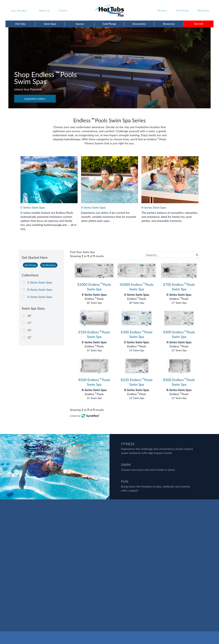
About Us (44, 10)
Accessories (139, 24)
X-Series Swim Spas (137, 295)
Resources (169, 24)
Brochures (203, 10)
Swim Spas (50, 24)
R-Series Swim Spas (94, 390)
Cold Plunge (109, 24)
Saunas (80, 24)
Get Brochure (49, 265)
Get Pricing (182, 10)
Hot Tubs (20, 24)
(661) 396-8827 (19, 11)
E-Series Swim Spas (94, 295)
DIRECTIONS (14, 589)
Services (162, 10)
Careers (63, 10)
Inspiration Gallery (35, 99)
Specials (199, 24)
